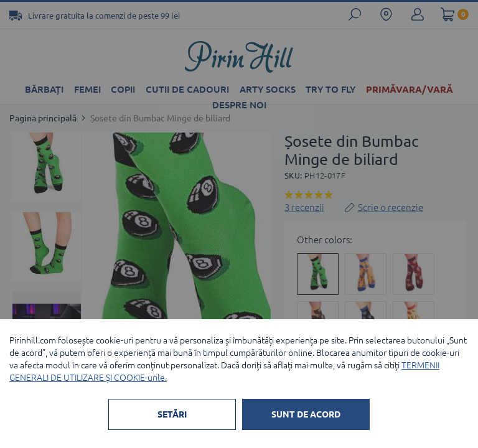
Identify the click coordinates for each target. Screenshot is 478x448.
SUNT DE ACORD (306, 414)
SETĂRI (172, 414)
